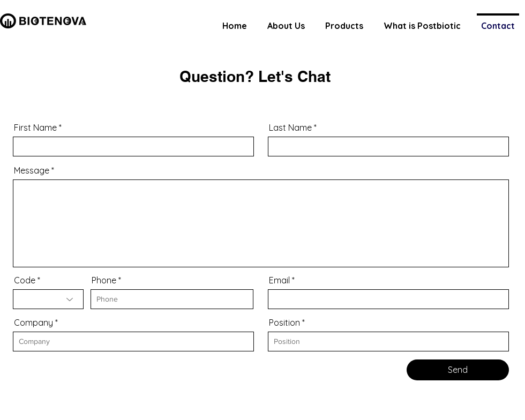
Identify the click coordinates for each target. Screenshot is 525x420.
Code (25, 280)
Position (284, 322)
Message (32, 170)
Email (279, 280)
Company (33, 322)
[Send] (458, 370)
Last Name (290, 127)
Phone (104, 280)
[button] (344, 21)
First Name (35, 127)
